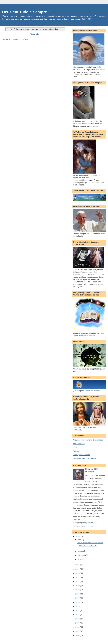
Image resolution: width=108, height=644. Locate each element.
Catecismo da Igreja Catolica (84, 458)
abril (80, 540)
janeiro (81, 559)
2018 (78, 594)
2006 (78, 635)
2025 (78, 565)
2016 (78, 602)
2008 (78, 627)
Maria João (93, 469)
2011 (78, 615)
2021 (78, 581)
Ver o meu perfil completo (83, 526)
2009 (78, 623)
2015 (78, 606)
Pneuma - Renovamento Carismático (88, 440)
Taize (75, 447)
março (81, 551)
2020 (78, 586)
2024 (78, 569)
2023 (78, 573)
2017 (78, 598)
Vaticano (76, 451)
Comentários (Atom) (21, 39)
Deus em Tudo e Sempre (25, 12)
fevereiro (81, 555)
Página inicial (35, 34)
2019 (78, 590)
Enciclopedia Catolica (81, 455)
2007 (78, 631)
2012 (78, 610)
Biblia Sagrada (79, 444)
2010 (78, 619)
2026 (78, 536)
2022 (78, 577)
